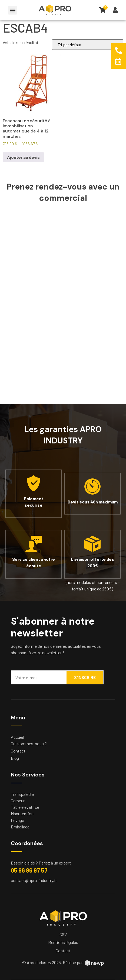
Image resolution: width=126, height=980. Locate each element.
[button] (13, 10)
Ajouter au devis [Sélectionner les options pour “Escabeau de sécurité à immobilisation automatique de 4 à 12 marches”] (23, 157)
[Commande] (88, 45)
